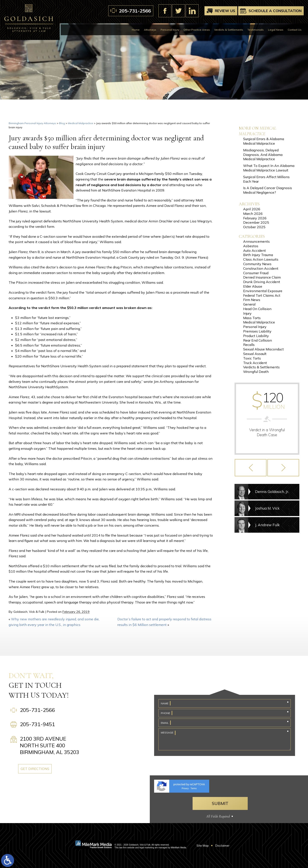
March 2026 (253, 214)
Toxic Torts (252, 358)
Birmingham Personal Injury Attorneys (32, 123)
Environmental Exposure (263, 291)
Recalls (249, 345)
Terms (193, 788)
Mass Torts (252, 318)
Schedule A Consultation (275, 11)
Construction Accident (261, 268)
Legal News (276, 30)
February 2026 (255, 218)
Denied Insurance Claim (262, 277)
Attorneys (150, 30)
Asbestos (251, 246)
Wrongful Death (256, 372)
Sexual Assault (255, 354)
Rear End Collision (258, 340)
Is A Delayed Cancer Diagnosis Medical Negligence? (268, 190)
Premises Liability (257, 331)
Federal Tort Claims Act (262, 295)
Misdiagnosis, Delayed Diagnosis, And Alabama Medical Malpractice (263, 155)
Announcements (256, 241)
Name (165, 703)
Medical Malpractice (81, 123)
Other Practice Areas (197, 30)
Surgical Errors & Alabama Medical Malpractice (264, 141)
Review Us (225, 11)
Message (167, 733)
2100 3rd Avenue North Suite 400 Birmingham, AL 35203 (49, 745)
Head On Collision (257, 309)
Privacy (185, 788)
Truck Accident (255, 363)
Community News (257, 264)
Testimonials (256, 30)
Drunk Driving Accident (262, 282)
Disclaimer (222, 846)
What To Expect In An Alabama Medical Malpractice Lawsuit (269, 168)
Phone (165, 713)
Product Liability (256, 336)
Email (165, 723)
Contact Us (295, 30)
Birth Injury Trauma (258, 255)
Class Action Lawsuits (261, 259)
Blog (62, 123)
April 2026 (252, 209)
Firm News (252, 300)
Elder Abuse (253, 286)
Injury (247, 313)
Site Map (203, 846)
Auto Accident (255, 250)
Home (136, 30)
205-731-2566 (135, 11)
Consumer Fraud (256, 273)
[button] (251, 468)
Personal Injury (170, 30)
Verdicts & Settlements (229, 30)
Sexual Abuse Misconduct (263, 349)
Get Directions (37, 769)
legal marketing (147, 848)
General (249, 304)
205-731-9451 (37, 724)
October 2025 (254, 227)
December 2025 (256, 222)
